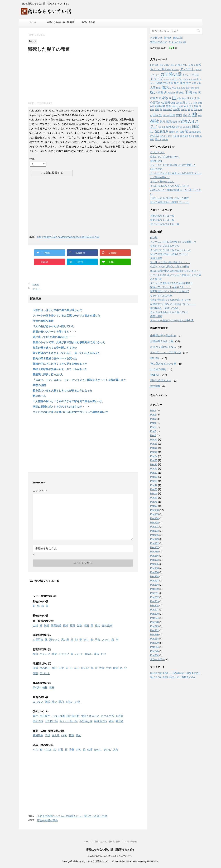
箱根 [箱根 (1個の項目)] (164, 127)
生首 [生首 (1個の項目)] (196, 110)
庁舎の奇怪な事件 (43, 321)
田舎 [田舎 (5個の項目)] (172, 115)
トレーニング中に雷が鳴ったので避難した (173, 165)
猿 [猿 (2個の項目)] (192, 109)
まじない (38, 702)
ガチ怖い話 (51, 721)
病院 (35, 673)
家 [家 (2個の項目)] (160, 98)
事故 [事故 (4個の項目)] (183, 83)
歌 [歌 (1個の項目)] (188, 106)
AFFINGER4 (153, 861)
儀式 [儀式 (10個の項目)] (165, 87)
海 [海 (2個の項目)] (161, 109)
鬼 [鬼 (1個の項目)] (201, 136)
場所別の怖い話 (42, 663)
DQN (64, 735)
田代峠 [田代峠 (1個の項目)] (166, 115)
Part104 (154, 518)
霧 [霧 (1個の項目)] (181, 136)
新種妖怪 (56, 625)
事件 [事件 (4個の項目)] (176, 83)
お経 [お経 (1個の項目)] (173, 65)
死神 (66, 625)
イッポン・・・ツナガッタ (166, 352)
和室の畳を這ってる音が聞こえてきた (55, 348)
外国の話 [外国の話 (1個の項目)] (171, 93)
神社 (54, 668)
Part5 (153, 427)
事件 (35, 716)
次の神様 (155, 386)
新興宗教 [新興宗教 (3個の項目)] (160, 106)
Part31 (154, 473)
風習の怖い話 (41, 697)
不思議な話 (86, 721)
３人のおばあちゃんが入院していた (54, 326)
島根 (52, 687)
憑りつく (54, 640)
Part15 (154, 448)
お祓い (69, 702)
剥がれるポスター (161, 380)
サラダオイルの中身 (161, 296)
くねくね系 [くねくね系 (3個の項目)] (194, 65)
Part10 (154, 440)
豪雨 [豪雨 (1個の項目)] (199, 132)
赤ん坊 (56, 735)
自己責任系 (73, 716)
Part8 (153, 435)
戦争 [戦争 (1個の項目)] (195, 103)
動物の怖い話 (41, 601)
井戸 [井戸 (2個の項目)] (189, 83)
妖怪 (47, 625)
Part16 (154, 452)
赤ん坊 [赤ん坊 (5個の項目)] (155, 136)
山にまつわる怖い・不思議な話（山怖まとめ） (176, 673)
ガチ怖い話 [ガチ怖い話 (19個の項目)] (171, 74)
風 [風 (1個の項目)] (193, 136)
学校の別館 (39, 385)
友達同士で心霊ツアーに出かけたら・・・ (173, 304)
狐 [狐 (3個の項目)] (179, 109)
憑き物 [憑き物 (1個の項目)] (179, 103)
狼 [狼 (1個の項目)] (186, 110)
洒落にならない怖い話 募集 (61, 22)
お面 (60, 750)
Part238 (154, 639)
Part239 (154, 643)
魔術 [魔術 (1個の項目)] (152, 139)
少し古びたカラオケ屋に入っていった (171, 250)
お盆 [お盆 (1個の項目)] (162, 65)
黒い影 (65, 640)
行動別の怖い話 (42, 649)
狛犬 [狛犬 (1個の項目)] (183, 110)
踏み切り (45, 668)
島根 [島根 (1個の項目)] (184, 98)
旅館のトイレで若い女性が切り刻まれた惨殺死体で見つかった (69, 342)
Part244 (154, 647)
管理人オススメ (90, 716)
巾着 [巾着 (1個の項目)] (192, 98)
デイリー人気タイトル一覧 (165, 224)
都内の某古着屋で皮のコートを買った (55, 358)
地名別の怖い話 (42, 683)
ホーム (33, 22)
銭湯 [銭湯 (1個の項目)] (175, 136)
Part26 (154, 464)
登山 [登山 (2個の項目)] (185, 115)
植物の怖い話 (41, 616)
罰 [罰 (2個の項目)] (184, 127)
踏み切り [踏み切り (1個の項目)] (164, 136)
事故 (97, 654)
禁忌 (61, 702)
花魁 (71, 735)
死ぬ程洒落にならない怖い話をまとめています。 (110, 856)
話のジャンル (41, 711)
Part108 (154, 522)
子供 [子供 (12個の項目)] (188, 92)
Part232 (154, 630)
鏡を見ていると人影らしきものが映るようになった (63, 391)
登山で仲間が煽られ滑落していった (170, 202)
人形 (116, 750)
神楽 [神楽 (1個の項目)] (200, 115)
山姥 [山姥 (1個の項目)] (179, 98)
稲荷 (73, 625)
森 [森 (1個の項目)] (185, 106)
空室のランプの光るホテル (165, 157)
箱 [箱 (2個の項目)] (160, 127)
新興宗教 (38, 735)
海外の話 (38, 721)
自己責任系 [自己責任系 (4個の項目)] (161, 131)
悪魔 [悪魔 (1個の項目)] (173, 103)
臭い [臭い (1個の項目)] (177, 132)
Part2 (153, 415)
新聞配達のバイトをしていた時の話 (170, 291)
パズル (48, 750)
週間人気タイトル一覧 (162, 220)
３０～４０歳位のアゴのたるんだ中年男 (172, 320)
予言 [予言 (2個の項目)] (171, 83)
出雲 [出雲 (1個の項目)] (183, 88)
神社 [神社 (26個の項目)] (155, 121)
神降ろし (155, 375)
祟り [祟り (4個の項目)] (163, 122)
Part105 (154, 514)
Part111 (154, 527)
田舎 (61, 668)
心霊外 (120, 716)
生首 (79, 625)
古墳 (102, 668)
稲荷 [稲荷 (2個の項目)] (175, 122)
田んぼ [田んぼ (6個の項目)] (157, 115)
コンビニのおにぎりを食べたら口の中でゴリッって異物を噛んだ (70, 412)
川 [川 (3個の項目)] (188, 98)
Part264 (154, 655)
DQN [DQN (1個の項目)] (152, 65)
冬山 (77, 668)
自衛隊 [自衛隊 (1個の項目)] (172, 132)
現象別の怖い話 (42, 635)
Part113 (154, 531)
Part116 (154, 535)
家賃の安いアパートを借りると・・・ (55, 332)
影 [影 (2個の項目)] (198, 98)
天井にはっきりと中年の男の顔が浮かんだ (57, 310)
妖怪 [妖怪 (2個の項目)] (181, 93)
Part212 (154, 597)
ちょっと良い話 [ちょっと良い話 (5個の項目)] (160, 69)
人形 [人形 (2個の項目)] (194, 83)
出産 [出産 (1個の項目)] (179, 88)
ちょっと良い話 (69, 721)
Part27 (154, 469)
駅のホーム (39, 396)
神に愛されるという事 (163, 364)
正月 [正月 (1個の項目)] (191, 106)
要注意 (120, 721)
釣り (104, 654)
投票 (32, 159)
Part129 (154, 539)
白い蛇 (154, 237)
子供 (47, 735)
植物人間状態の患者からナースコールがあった (60, 369)
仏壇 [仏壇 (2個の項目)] (158, 88)
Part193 (154, 560)
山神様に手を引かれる (163, 335)
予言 (98, 640)
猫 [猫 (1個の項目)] (189, 110)
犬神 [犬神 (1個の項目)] (175, 110)
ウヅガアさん (157, 152)
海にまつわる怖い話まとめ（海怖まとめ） (173, 677)
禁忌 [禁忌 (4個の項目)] (169, 122)
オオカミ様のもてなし (162, 181)
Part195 (154, 564)
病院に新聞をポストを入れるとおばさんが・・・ (61, 407)
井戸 (109, 668)
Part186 (154, 556)
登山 (35, 654)
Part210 (154, 589)
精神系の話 (101, 721)
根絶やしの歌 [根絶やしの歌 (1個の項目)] (177, 106)
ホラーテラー (157, 659)
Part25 (154, 460)
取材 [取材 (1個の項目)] (188, 88)
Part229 (154, 626)
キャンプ (45, 654)
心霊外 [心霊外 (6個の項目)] (166, 102)
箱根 (45, 687)
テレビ (107, 750)
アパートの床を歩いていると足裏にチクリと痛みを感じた (66, 316)
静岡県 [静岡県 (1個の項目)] (186, 136)
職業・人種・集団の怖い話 (48, 731)
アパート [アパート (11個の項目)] (187, 69)
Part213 (154, 601)
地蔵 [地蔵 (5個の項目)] (160, 92)
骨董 (72, 750)
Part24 (36, 285)
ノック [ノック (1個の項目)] (166, 79)
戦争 (111, 721)
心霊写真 (38, 640)
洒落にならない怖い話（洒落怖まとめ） (110, 850)
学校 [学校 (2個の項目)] (195, 93)
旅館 (116, 668)
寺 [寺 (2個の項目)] (170, 98)
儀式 (47, 702)
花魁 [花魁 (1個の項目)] (182, 132)
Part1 (153, 410)
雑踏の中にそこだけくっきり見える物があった (60, 364)
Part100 (154, 510)
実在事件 (45, 716)
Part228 (154, 622)
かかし (98, 750)
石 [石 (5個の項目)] (190, 115)
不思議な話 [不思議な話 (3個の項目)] (161, 83)
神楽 (54, 654)
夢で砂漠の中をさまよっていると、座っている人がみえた (66, 353)
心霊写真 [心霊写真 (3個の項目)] (155, 103)
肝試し (88, 654)
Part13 (154, 444)
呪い (54, 702)
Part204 (154, 576)
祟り (86, 640)
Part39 (154, 481)
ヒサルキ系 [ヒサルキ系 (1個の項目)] (194, 79)
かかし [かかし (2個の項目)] (184, 65)
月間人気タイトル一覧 (162, 216)
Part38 (154, 477)
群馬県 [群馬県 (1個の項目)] (188, 127)
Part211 (154, 593)
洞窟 (35, 668)
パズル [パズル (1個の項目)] (186, 79)
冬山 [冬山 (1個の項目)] (174, 88)
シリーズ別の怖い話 (44, 596)
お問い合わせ (88, 22)
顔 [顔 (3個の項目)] (190, 136)
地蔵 (86, 625)
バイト (79, 654)
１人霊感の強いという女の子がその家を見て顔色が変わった (68, 401)
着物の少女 (156, 161)
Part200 (154, 572)
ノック (106, 640)
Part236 (154, 634)
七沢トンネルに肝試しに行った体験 (170, 198)
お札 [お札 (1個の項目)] (157, 65)
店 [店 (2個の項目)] (195, 98)
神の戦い (155, 358)
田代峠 (37, 687)
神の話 (168, 38)
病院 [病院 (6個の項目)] (179, 115)
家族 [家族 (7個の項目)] (165, 98)
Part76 (154, 502)
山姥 (35, 625)
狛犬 (98, 625)
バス (35, 750)
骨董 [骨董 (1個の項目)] (197, 136)
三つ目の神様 (158, 369)
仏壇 (90, 750)
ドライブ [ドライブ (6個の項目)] (156, 79)
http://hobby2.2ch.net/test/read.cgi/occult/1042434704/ (68, 237)
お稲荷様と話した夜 (162, 341)
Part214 (154, 605)
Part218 (154, 614)
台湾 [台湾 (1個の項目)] (197, 88)
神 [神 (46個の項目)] (194, 114)
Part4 (153, 423)
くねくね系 (58, 716)
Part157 (154, 547)
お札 (79, 750)
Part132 (154, 543)
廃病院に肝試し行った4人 (48, 374)
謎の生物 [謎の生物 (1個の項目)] (193, 132)
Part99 (154, 506)
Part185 (154, 552)
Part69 (154, 498)
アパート (37, 289)
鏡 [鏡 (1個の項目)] (178, 136)
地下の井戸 (156, 169)
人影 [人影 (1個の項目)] (199, 83)
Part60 (154, 489)
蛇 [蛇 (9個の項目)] (186, 131)
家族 (78, 735)
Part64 (154, 493)
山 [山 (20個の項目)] (174, 98)
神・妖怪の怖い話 (43, 621)
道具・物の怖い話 (43, 745)
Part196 (154, 568)
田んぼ (85, 668)
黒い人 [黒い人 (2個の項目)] (158, 139)
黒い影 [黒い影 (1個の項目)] (165, 139)
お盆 (78, 702)
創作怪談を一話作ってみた (165, 308)
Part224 (154, 618)
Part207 (154, 581)
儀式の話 (178, 38)
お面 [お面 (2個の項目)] (177, 65)
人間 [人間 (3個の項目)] (153, 88)
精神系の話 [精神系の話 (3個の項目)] (173, 127)
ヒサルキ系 (107, 716)
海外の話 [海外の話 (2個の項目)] (167, 109)
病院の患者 (156, 316)
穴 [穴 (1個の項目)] (179, 122)
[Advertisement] (54, 76)
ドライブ (64, 654)
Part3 (153, 419)
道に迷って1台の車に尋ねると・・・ (54, 337)
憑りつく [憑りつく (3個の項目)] (188, 103)
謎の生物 (107, 625)
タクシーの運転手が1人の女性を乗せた (171, 283)
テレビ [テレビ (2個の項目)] (196, 75)
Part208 (154, 585)
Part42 (154, 485)
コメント (40, 491)
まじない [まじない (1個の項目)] (175, 69)
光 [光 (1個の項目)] (170, 88)
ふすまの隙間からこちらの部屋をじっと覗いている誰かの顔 (72, 816)
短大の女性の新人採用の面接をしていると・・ (176, 271)
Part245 (154, 651)
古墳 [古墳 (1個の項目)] (192, 88)
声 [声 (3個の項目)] (165, 93)
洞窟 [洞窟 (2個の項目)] (157, 109)
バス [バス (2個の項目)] (180, 79)
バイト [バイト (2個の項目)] (173, 79)
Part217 (154, 610)
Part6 (153, 431)
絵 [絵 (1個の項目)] (181, 127)
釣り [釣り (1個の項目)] (170, 136)
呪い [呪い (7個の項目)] (153, 92)
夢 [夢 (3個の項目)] (177, 93)
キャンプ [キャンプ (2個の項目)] (187, 75)
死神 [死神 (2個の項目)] (196, 106)
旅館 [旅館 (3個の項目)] (169, 106)
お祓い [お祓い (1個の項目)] (167, 65)
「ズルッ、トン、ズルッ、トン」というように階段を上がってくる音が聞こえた (79, 380)
